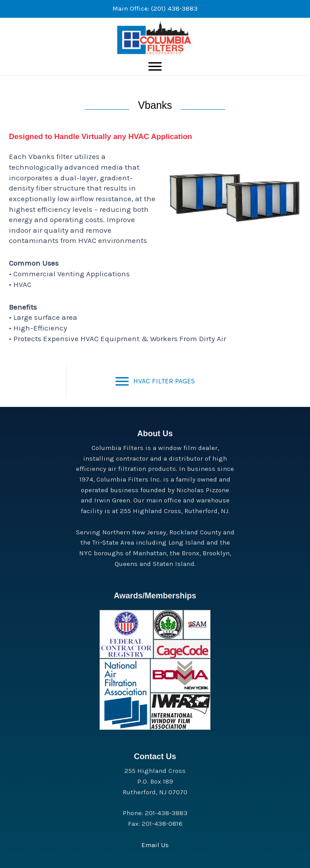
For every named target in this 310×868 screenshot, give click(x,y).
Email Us (155, 845)
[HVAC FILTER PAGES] (155, 382)
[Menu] (155, 67)
